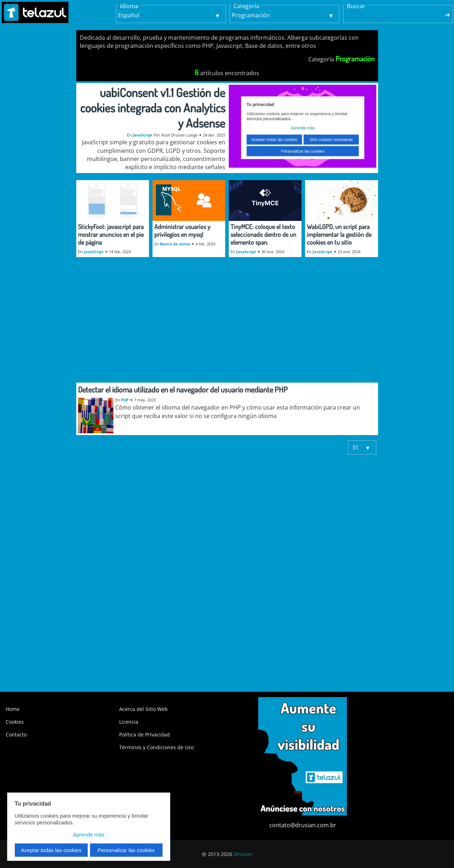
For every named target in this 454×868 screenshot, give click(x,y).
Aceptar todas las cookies (51, 850)
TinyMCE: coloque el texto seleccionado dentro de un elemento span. (263, 234)
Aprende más (88, 834)
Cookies (15, 722)
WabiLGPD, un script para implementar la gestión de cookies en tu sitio (339, 234)
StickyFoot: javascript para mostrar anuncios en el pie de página (111, 234)
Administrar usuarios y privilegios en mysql (182, 230)
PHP (125, 400)
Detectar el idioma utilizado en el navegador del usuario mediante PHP (183, 389)
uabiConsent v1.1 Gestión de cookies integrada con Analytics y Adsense (153, 108)
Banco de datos (175, 244)
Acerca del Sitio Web (143, 709)
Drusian (243, 854)
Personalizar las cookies (126, 850)
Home (13, 709)
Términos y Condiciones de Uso (156, 747)
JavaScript (143, 135)
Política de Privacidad (145, 735)
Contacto (16, 735)
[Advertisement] (227, 324)
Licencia (129, 722)
